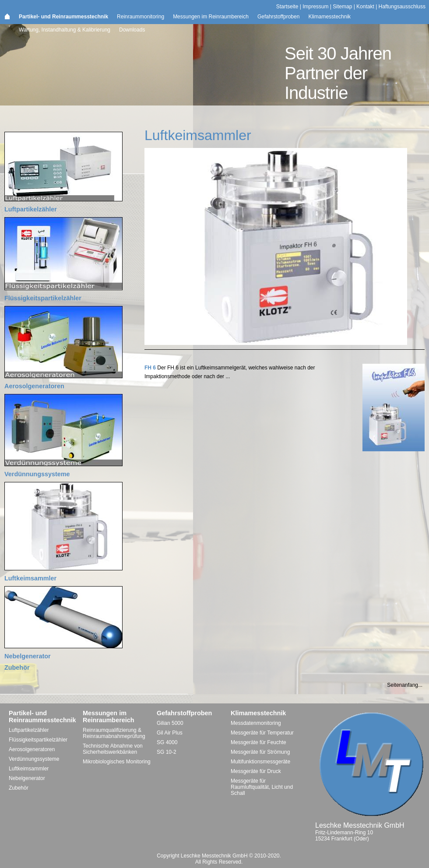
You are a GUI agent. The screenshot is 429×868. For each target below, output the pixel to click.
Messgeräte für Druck (256, 771)
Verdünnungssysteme (37, 474)
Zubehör (17, 668)
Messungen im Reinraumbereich (211, 17)
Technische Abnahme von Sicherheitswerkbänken (113, 749)
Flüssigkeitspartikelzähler (43, 298)
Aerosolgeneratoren (34, 386)
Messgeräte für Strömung (260, 752)
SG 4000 (167, 742)
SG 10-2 (167, 752)
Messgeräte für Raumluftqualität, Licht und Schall (262, 787)
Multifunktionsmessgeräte (260, 762)
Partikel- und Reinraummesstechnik (63, 17)
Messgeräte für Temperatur (262, 733)
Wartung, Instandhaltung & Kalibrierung (65, 30)
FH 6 (150, 368)
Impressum (315, 7)
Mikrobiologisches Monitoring (117, 762)
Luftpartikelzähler (31, 209)
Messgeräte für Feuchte (258, 742)
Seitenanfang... (405, 685)
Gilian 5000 (170, 723)
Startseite (287, 7)
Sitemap (342, 7)
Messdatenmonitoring (256, 723)
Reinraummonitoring (141, 17)
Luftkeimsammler (30, 578)
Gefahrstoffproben (279, 17)
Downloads (132, 30)
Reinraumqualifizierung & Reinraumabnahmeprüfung (114, 733)
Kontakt (365, 7)
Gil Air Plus (170, 733)
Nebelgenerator (28, 656)
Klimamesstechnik (329, 17)
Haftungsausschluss (402, 7)
